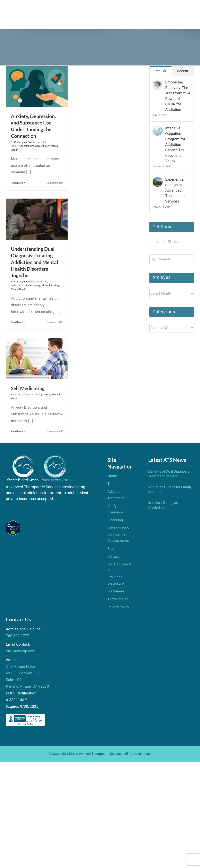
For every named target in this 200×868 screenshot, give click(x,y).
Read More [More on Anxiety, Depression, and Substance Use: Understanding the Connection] (17, 183)
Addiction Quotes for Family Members (170, 490)
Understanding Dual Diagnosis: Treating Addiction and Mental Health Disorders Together (34, 262)
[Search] (154, 259)
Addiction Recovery (30, 146)
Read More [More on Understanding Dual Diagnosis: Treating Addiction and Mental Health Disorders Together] (17, 322)
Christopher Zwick (24, 142)
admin (18, 395)
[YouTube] (170, 241)
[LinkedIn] (176, 241)
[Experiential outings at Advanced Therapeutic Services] (158, 180)
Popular (160, 71)
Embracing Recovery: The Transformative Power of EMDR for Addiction (178, 96)
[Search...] (172, 259)
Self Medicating (28, 388)
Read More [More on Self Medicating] (17, 431)
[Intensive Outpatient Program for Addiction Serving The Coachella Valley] (158, 129)
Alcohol (46, 285)
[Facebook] (151, 241)
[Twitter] (157, 241)
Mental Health (19, 289)
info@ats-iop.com (21, 651)
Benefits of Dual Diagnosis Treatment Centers (169, 474)
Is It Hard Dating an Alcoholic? (163, 505)
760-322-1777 (18, 636)
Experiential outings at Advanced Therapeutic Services (175, 190)
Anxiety (46, 146)
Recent (183, 71)
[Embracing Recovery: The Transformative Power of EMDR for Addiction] (158, 83)
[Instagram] (163, 241)
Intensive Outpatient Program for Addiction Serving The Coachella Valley (175, 145)
